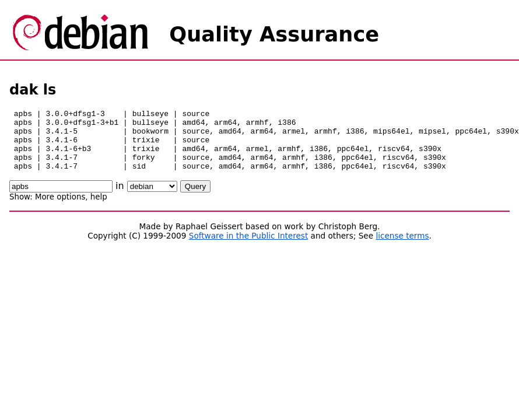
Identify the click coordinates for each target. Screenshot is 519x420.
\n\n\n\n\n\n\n (152, 199)
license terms (402, 248)
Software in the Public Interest (249, 248)
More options (60, 209)
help (99, 209)
